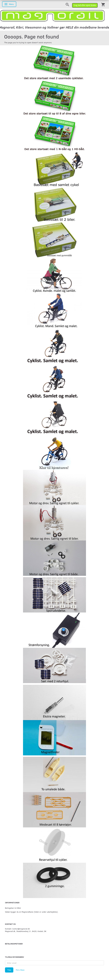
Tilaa (9, 970)
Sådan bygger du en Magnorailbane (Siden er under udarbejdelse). (32, 912)
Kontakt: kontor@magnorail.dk (17, 929)
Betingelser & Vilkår (13, 908)
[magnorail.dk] (52, 15)
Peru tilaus (20, 970)
